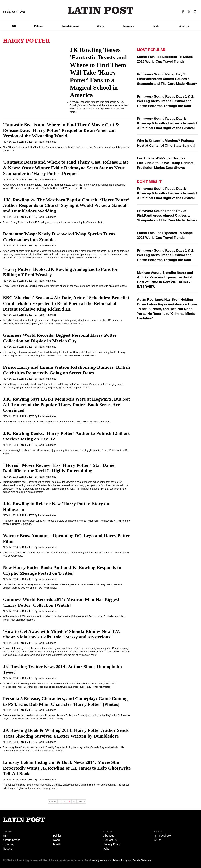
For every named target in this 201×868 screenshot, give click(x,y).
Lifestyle (184, 26)
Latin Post (101, 10)
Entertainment (70, 26)
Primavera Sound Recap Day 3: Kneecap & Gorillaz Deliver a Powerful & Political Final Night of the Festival (167, 123)
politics (57, 836)
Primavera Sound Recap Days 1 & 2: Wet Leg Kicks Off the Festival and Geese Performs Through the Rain (166, 101)
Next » (81, 801)
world (56, 840)
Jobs (106, 849)
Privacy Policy (112, 844)
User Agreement (99, 860)
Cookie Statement (142, 860)
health (57, 844)
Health (156, 26)
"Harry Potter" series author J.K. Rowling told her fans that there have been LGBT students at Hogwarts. (57, 422)
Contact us (110, 840)
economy (9, 844)
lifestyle (8, 849)
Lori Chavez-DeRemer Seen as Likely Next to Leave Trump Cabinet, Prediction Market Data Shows (166, 163)
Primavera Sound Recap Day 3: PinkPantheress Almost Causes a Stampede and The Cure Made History (167, 79)
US (14, 26)
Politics (38, 26)
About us (109, 836)
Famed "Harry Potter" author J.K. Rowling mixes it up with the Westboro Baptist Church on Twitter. (54, 222)
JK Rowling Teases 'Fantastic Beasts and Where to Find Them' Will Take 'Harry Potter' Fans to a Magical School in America (99, 72)
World (101, 26)
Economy (128, 26)
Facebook (165, 836)
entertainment (11, 840)
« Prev (53, 801)
